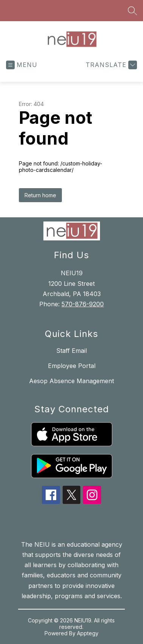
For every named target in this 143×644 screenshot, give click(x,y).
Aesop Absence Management (71, 381)
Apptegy (88, 633)
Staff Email (71, 351)
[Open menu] (22, 65)
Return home (40, 195)
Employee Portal (72, 366)
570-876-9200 (83, 304)
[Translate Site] (110, 65)
